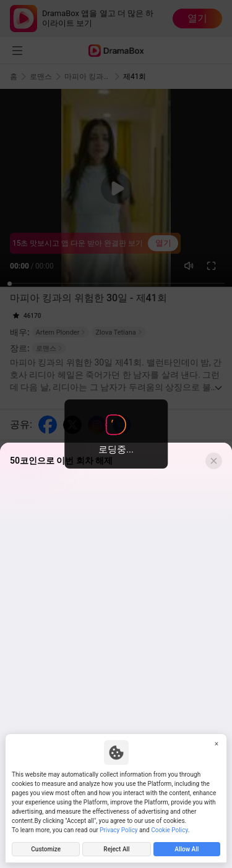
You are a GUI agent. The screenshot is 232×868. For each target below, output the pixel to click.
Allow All (187, 849)
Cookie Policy (169, 830)
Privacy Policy (119, 830)
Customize (46, 849)
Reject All (116, 849)
